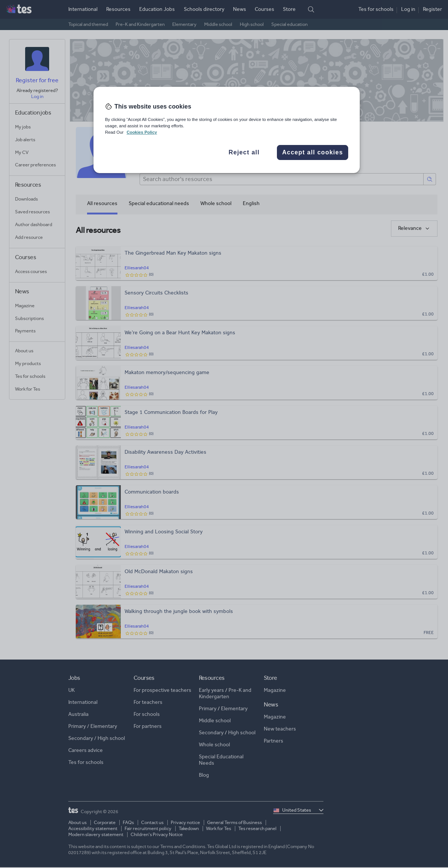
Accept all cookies (313, 152)
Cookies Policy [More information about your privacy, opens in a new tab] (142, 132)
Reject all (244, 152)
